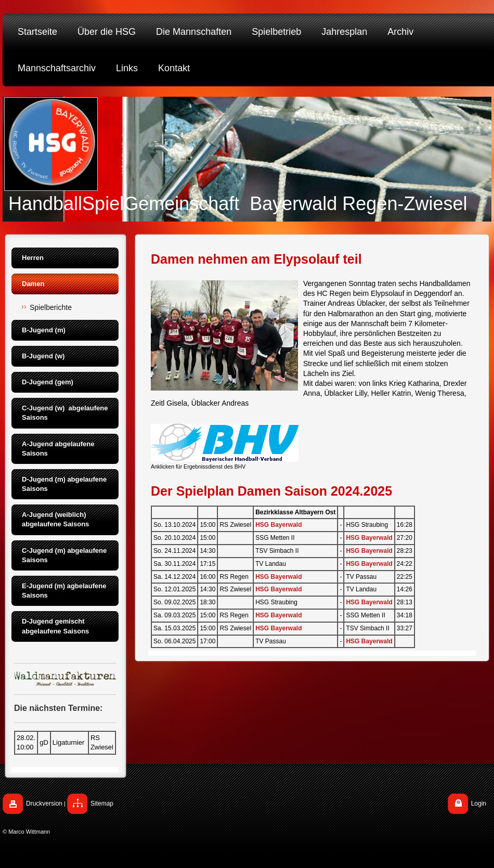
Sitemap (102, 804)
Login (479, 804)
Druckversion (44, 804)
